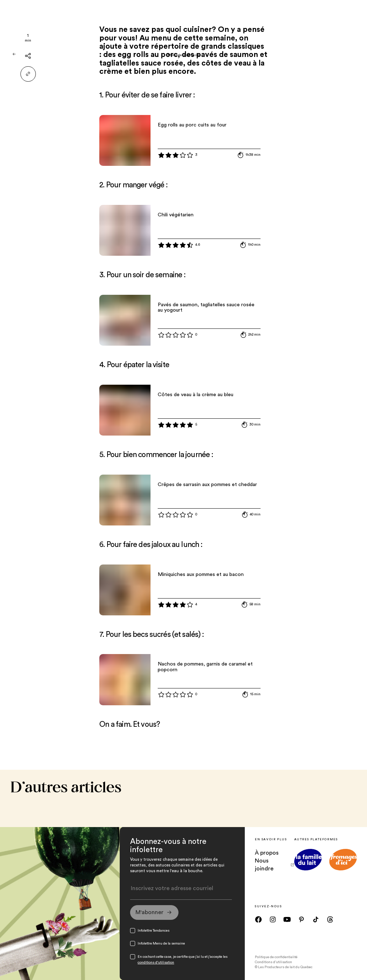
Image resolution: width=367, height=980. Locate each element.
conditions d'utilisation (156, 962)
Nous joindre (274, 865)
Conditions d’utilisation (273, 962)
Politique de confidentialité (276, 957)
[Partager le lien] (28, 74)
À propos (267, 853)
